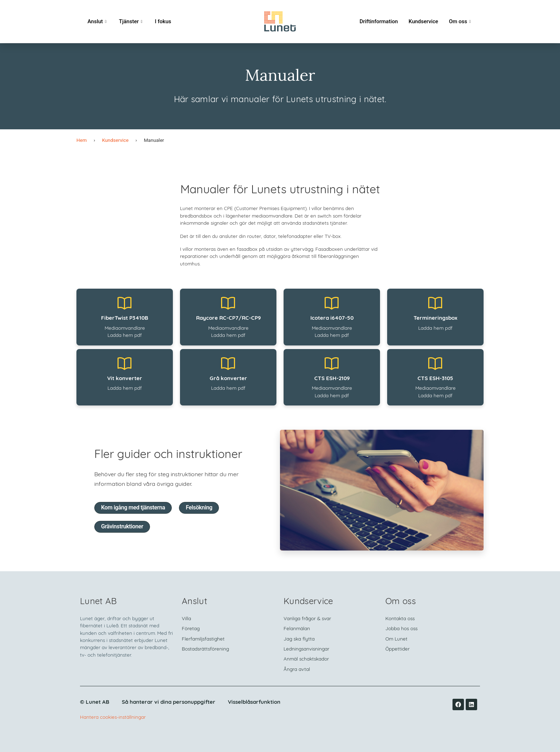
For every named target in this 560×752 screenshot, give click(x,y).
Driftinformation (379, 21)
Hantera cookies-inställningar (113, 718)
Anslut (98, 21)
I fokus (163, 21)
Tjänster (131, 21)
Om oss (461, 21)
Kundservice (423, 21)
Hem (82, 140)
